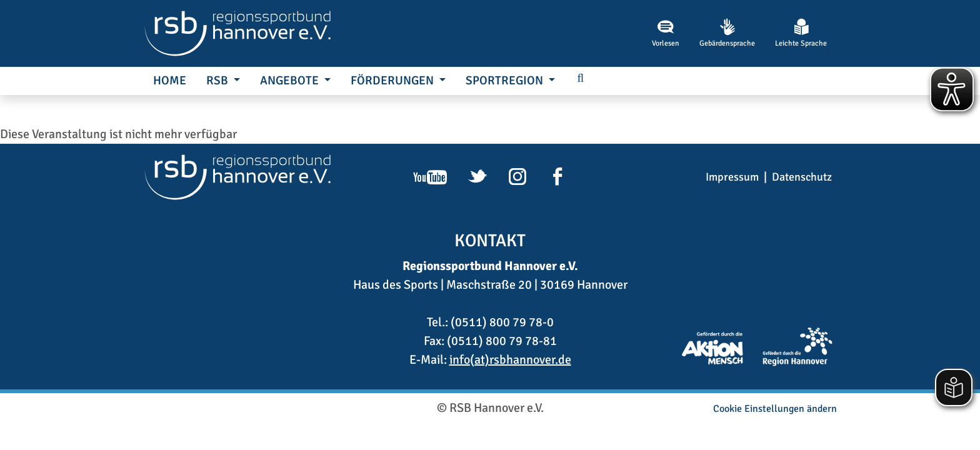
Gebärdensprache (727, 33)
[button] (581, 79)
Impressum (732, 177)
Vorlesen (666, 33)
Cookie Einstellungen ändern (775, 409)
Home (170, 81)
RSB (218, 81)
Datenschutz (802, 177)
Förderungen (393, 81)
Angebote (291, 81)
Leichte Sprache (801, 33)
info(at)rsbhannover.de (510, 360)
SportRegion (506, 81)
